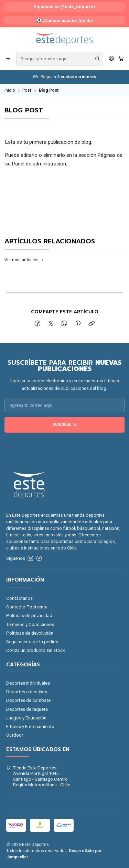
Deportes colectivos (27, 692)
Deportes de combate (28, 700)
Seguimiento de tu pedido (32, 642)
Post (27, 90)
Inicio (10, 90)
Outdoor (15, 735)
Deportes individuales (28, 683)
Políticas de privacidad (29, 615)
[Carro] (121, 59)
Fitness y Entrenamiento (30, 726)
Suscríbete (65, 429)
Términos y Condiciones (30, 624)
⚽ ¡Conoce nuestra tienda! (64, 21)
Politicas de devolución (30, 633)
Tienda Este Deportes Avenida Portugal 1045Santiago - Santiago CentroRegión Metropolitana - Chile (38, 776)
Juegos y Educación (26, 718)
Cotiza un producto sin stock (36, 650)
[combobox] (60, 59)
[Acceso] (111, 59)
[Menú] (8, 59)
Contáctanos (19, 598)
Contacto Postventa (27, 607)
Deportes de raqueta (27, 709)
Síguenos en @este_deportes (65, 7)
